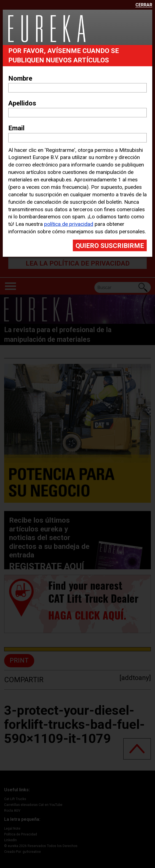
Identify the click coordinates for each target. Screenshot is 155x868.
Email (16, 128)
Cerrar (144, 5)
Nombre (20, 78)
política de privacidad (69, 224)
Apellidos (22, 103)
